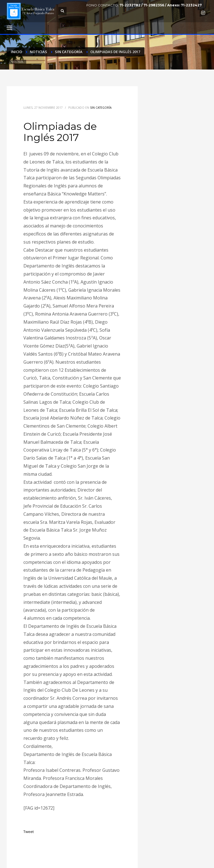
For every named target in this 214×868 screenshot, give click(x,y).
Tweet (29, 832)
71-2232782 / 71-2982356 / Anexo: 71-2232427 (161, 5)
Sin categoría (101, 108)
